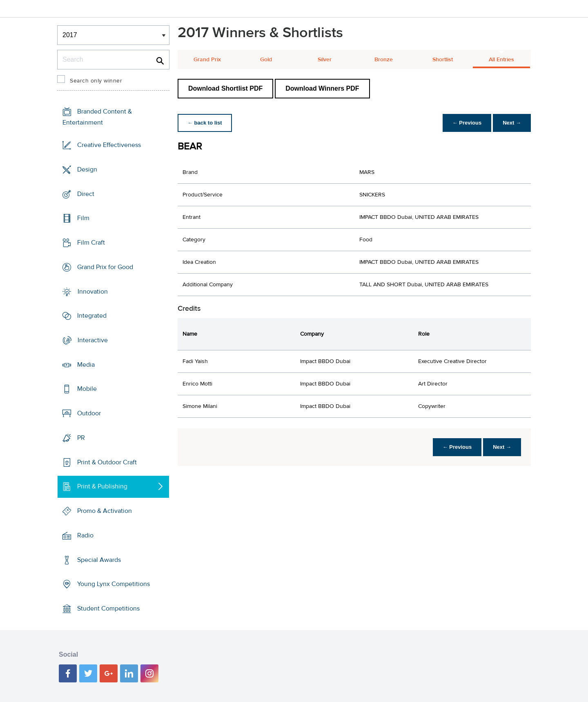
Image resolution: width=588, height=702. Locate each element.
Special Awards (99, 559)
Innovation (93, 291)
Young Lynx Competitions (114, 584)
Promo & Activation (105, 511)
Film (83, 218)
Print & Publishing (102, 486)
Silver (325, 60)
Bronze (384, 60)
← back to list (205, 123)
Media (86, 365)
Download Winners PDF (322, 88)
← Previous (467, 123)
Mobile (87, 389)
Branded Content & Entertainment (97, 117)
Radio (85, 535)
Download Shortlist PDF (225, 88)
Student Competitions (108, 608)
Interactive (93, 340)
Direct (86, 194)
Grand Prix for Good (105, 267)
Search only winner (96, 81)
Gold (266, 60)
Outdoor (89, 413)
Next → (512, 123)
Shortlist (443, 60)
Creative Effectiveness (109, 145)
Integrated (92, 316)
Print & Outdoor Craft (107, 462)
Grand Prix (207, 60)
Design (87, 169)
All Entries (501, 60)
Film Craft (91, 243)
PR (81, 438)
